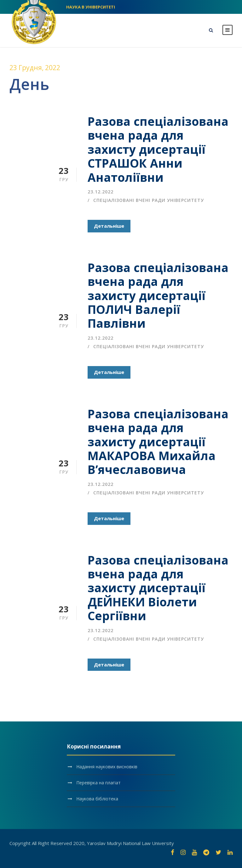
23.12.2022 (101, 192)
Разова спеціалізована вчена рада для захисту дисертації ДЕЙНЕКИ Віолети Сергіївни (158, 588)
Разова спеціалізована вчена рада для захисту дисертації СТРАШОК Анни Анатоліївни (158, 149)
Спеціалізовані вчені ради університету (149, 200)
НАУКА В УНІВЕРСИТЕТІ (91, 7)
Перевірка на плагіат (98, 783)
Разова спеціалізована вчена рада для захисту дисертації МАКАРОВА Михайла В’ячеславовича (158, 442)
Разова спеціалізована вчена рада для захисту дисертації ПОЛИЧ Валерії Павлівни (158, 295)
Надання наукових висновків (107, 767)
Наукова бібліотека (97, 799)
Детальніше (109, 226)
